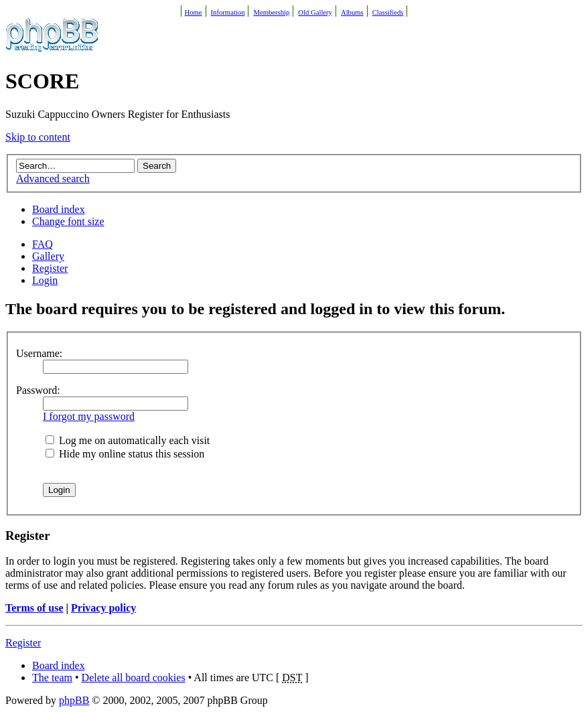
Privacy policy (103, 608)
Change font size (68, 221)
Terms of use (34, 608)
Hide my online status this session (125, 454)
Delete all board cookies (134, 678)
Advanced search (53, 179)
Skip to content (38, 137)
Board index (59, 209)
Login (45, 280)
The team (52, 678)
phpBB (74, 700)
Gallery (48, 256)
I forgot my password (89, 416)
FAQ (43, 244)
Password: (38, 390)
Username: (39, 353)
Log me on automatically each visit (128, 440)
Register (50, 268)
